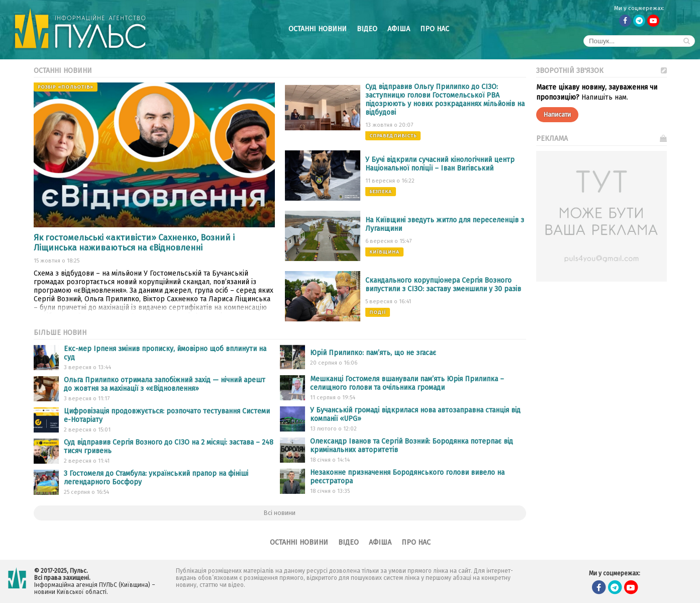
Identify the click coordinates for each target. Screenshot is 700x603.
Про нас (435, 29)
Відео (367, 29)
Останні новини (318, 29)
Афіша (399, 29)
